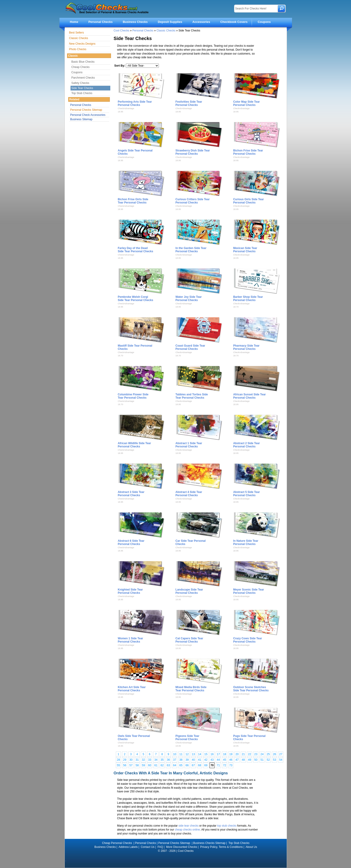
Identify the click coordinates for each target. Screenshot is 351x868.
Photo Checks (78, 49)
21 (243, 754)
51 (262, 760)
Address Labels (128, 847)
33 (150, 760)
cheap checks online (187, 830)
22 (250, 754)
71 (218, 765)
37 (175, 760)
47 (237, 760)
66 (187, 765)
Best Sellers (77, 33)
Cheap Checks (81, 67)
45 (225, 760)
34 (156, 760)
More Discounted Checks (182, 847)
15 (206, 754)
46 (231, 760)
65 (181, 765)
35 (162, 760)
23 (256, 754)
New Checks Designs (82, 44)
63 (168, 765)
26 (275, 754)
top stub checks (227, 826)
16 (212, 754)
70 (212, 765)
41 (200, 760)
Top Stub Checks (82, 93)
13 (193, 754)
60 (150, 765)
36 (168, 760)
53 (275, 760)
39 (187, 760)
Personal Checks (100, 22)
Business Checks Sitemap (209, 843)
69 (206, 765)
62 (162, 765)
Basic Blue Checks (83, 62)
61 (156, 765)
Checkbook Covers (234, 22)
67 (193, 765)
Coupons (264, 22)
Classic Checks (166, 31)
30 (131, 760)
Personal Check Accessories (88, 115)
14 (200, 754)
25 (268, 754)
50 (256, 760)
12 (187, 754)
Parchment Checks (83, 78)
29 (125, 760)
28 (119, 760)
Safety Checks (80, 83)
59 (143, 765)
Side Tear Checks (82, 88)
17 (218, 754)
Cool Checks (121, 31)
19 (231, 754)
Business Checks (135, 22)
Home (74, 22)
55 (119, 765)
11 (181, 754)
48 (243, 760)
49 (250, 760)
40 (193, 760)
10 (175, 754)
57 (131, 765)
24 (262, 754)
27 (281, 754)
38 (181, 760)
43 (212, 760)
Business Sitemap (81, 119)
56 (125, 765)
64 (175, 765)
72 (225, 765)
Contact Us (148, 847)
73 (231, 765)
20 (237, 754)
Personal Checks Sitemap (86, 110)
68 (200, 765)
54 (281, 760)
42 (206, 760)
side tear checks (189, 826)
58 (137, 765)
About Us (251, 847)
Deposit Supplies (170, 22)
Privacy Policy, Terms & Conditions (222, 847)
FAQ (160, 847)
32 (143, 760)
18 (225, 754)
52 (268, 760)
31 (137, 760)
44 (218, 760)
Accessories (201, 22)
